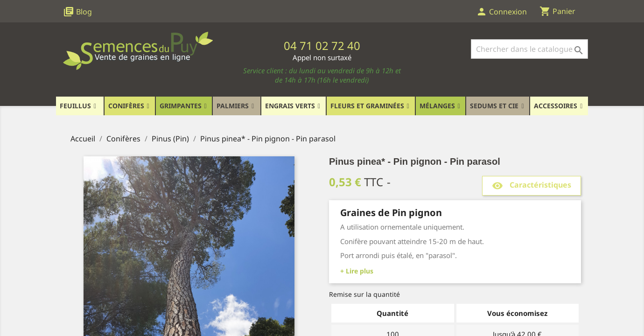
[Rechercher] (529, 49)
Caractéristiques (532, 185)
